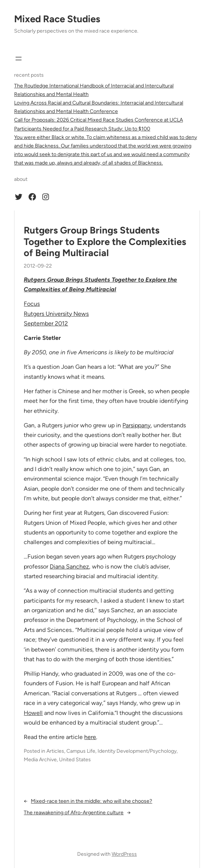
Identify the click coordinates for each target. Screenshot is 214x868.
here (90, 737)
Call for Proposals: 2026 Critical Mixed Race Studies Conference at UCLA (98, 120)
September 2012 (46, 323)
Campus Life (81, 751)
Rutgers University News (56, 314)
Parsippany (136, 425)
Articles (55, 751)
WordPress (124, 854)
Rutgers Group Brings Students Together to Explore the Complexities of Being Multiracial (105, 241)
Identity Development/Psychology (137, 751)
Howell (33, 713)
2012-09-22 (38, 266)
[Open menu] (19, 59)
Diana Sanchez (69, 566)
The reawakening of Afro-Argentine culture (74, 813)
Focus (32, 304)
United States (75, 760)
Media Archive (40, 760)
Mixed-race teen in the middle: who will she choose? (91, 801)
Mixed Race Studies (57, 19)
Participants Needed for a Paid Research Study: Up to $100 (82, 129)
